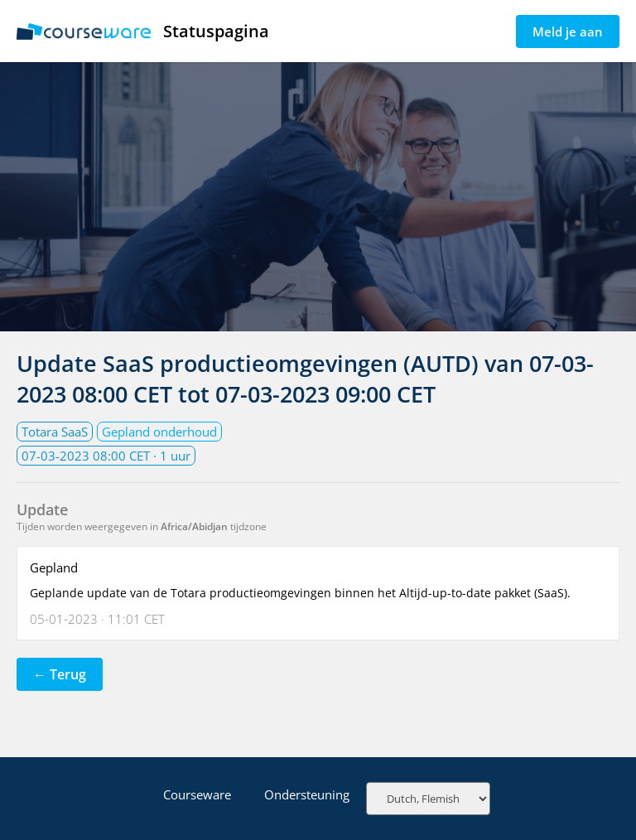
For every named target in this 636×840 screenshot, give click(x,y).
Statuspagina (143, 31)
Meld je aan (568, 31)
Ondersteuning (307, 794)
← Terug (60, 674)
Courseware (197, 794)
